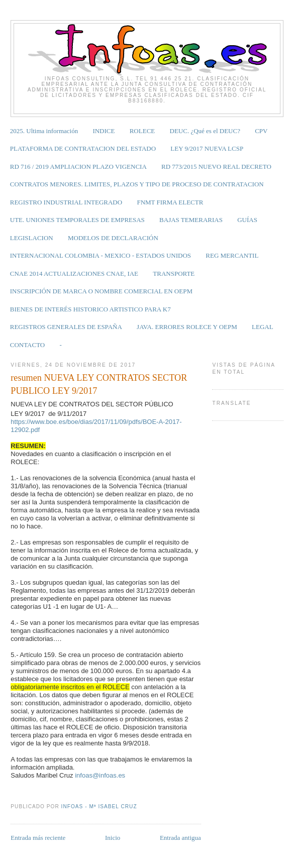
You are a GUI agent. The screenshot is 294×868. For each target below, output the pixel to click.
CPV (261, 131)
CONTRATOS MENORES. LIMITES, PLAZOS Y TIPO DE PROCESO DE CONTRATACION (137, 184)
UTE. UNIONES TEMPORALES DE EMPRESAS (77, 220)
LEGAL (263, 327)
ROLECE (142, 131)
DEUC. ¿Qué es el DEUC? (205, 131)
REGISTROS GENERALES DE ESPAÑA (66, 327)
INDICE (104, 131)
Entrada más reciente (38, 838)
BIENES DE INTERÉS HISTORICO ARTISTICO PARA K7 (90, 309)
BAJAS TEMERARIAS (191, 220)
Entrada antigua (180, 838)
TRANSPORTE (174, 274)
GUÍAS (247, 220)
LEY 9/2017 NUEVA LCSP (207, 148)
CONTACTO (28, 345)
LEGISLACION (32, 238)
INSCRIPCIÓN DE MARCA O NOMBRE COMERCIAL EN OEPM (101, 291)
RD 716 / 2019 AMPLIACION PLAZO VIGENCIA (78, 167)
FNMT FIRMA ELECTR (170, 202)
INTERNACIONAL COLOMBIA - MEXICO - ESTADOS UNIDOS (101, 255)
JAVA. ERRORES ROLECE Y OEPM (187, 327)
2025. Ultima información (44, 131)
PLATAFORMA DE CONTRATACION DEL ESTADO (83, 148)
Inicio (113, 838)
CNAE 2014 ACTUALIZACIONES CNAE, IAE (74, 274)
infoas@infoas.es (100, 775)
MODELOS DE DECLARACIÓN (113, 238)
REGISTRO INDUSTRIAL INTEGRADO (66, 202)
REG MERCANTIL (232, 255)
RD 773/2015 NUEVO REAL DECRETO (216, 167)
